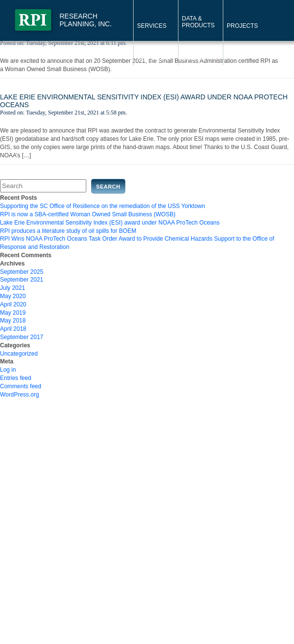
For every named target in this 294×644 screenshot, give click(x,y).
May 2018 (13, 321)
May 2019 (13, 313)
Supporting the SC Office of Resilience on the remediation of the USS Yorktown (103, 206)
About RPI (153, 58)
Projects (242, 26)
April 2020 (13, 304)
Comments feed (21, 386)
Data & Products (198, 22)
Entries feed (16, 378)
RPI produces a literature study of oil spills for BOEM (68, 231)
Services (152, 26)
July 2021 (12, 288)
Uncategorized (19, 354)
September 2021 (22, 280)
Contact (196, 58)
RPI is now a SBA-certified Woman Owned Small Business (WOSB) (88, 214)
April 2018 (13, 329)
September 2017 (22, 337)
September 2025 (22, 272)
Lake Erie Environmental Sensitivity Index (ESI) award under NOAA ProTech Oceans (110, 223)
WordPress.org (20, 395)
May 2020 (13, 296)
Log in (8, 370)
